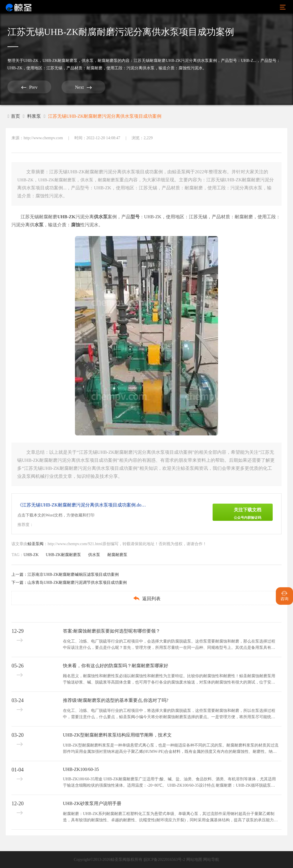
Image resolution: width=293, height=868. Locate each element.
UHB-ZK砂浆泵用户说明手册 (92, 803)
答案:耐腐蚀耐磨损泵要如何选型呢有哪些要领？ (112, 631)
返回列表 (147, 598)
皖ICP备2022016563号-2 (164, 860)
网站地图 (194, 860)
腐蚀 (76, 225)
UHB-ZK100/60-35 (81, 769)
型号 (135, 217)
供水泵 (88, 61)
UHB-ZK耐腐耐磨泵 (60, 61)
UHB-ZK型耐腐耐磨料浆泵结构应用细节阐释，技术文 (117, 735)
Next (82, 87)
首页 (14, 116)
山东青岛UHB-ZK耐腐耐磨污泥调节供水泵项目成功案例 (77, 583)
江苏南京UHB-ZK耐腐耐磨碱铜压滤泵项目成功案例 (73, 575)
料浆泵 (34, 116)
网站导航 (211, 860)
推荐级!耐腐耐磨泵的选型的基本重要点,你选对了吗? (116, 700)
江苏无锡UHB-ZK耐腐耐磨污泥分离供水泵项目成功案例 (105, 116)
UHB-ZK (31, 61)
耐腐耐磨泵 (108, 61)
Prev (29, 87)
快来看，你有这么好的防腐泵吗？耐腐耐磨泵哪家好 (116, 666)
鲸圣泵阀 (35, 544)
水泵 (39, 225)
